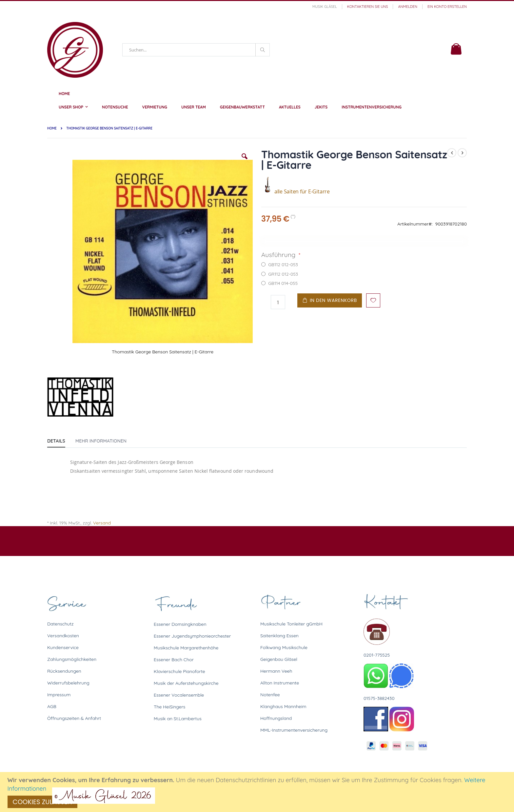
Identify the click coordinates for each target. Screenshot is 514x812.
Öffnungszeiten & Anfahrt (74, 718)
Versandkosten (63, 636)
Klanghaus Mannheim (283, 706)
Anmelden (408, 7)
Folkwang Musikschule (284, 647)
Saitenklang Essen (279, 636)
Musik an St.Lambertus (178, 719)
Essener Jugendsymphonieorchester (192, 636)
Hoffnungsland (276, 718)
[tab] (61, 440)
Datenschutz (60, 624)
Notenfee (270, 695)
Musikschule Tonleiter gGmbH (291, 624)
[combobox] (196, 50)
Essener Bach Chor (174, 660)
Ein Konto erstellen (447, 7)
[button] (245, 161)
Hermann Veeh (276, 671)
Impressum (59, 695)
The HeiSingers (169, 707)
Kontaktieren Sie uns (368, 7)
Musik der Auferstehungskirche (186, 683)
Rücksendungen (64, 671)
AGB (52, 706)
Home (52, 128)
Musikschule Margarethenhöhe (186, 648)
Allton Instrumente (280, 683)
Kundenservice (63, 647)
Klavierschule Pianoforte (179, 671)
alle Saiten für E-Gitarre (296, 191)
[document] (258, 792)
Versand (102, 523)
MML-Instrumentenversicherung (294, 730)
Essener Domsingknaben (180, 624)
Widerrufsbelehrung (68, 683)
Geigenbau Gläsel (279, 659)
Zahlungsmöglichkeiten (72, 659)
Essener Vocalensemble (179, 695)
